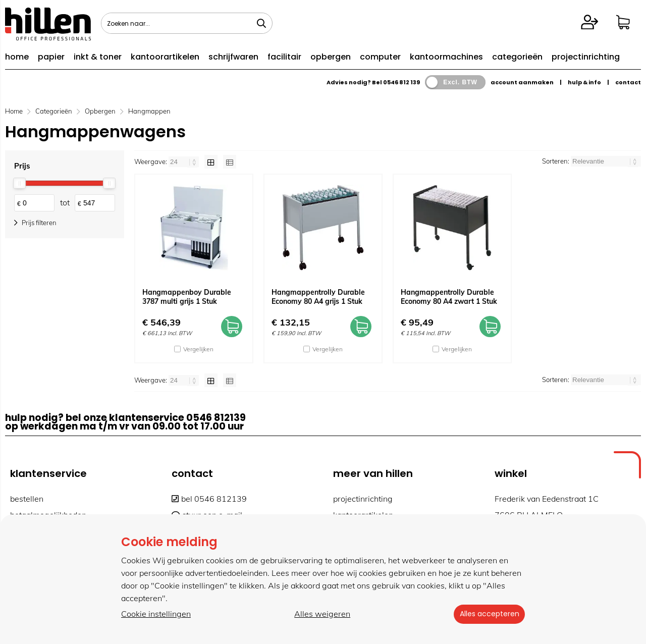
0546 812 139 (401, 82)
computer (380, 57)
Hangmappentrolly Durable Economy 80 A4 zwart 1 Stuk (449, 297)
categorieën (517, 57)
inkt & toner (98, 57)
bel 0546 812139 (209, 499)
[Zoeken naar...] (261, 23)
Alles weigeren (320, 614)
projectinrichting (586, 57)
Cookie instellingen (156, 614)
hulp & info (584, 82)
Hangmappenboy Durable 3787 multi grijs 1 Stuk (187, 297)
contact (628, 82)
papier (51, 57)
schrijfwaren (233, 57)
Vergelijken (198, 349)
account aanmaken (522, 82)
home (17, 57)
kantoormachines (446, 57)
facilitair (284, 57)
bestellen (27, 499)
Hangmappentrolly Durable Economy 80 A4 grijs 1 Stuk (318, 297)
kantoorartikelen (165, 57)
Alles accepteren (487, 614)
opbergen (331, 57)
